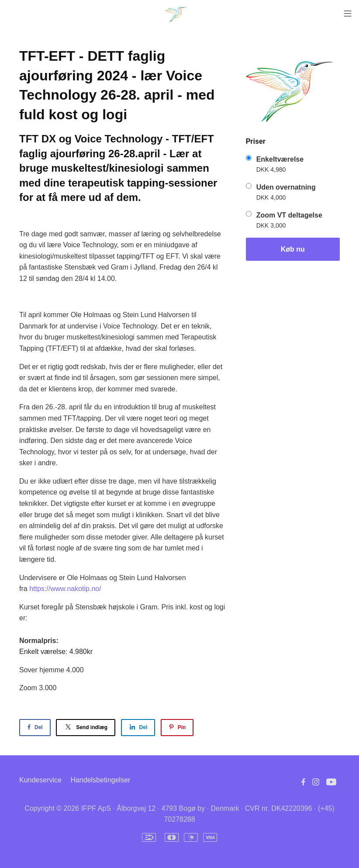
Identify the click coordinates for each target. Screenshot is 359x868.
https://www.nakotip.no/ (65, 589)
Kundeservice (40, 780)
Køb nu (293, 249)
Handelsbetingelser (100, 780)
